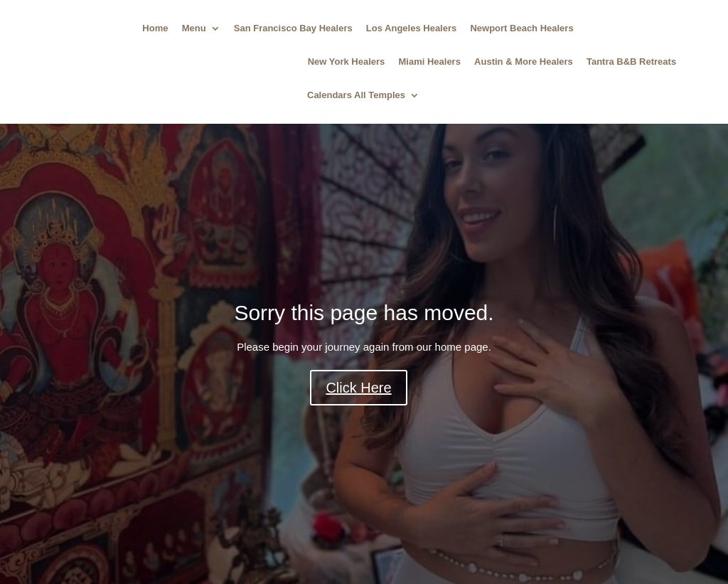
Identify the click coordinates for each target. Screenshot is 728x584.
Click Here (358, 388)
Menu (194, 28)
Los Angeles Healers (411, 28)
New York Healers (347, 62)
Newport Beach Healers (521, 28)
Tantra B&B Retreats (631, 62)
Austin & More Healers (524, 62)
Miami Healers (429, 62)
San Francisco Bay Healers (293, 28)
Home (155, 28)
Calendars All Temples (356, 95)
